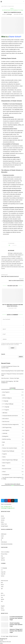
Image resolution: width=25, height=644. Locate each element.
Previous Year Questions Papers (13, 448)
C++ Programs (13, 410)
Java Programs (13, 430)
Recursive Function (13, 469)
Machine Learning (13, 439)
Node (13, 442)
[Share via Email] (16, 245)
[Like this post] (11, 245)
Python (13, 457)
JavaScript (13, 433)
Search (3, 354)
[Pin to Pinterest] (15, 245)
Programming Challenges (13, 451)
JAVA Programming (13, 428)
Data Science (13, 419)
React (13, 466)
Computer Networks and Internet (13, 416)
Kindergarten (13, 436)
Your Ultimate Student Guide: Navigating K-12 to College (13, 10)
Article (13, 395)
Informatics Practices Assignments (13, 425)
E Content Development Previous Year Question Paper (16, 618)
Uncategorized (13, 475)
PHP (13, 445)
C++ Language (13, 407)
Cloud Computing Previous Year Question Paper (12, 371)
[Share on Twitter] (14, 245)
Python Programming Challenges (13, 460)
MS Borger (9, 14)
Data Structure (13, 422)
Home (2, 6)
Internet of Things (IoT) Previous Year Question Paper (16, 631)
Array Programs (13, 392)
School (12, 9)
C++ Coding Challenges (13, 404)
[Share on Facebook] (13, 245)
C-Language (13, 401)
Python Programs (13, 463)
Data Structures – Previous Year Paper (10, 378)
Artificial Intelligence (13, 398)
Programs (13, 454)
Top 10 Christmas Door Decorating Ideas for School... (13, 305)
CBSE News (13, 413)
